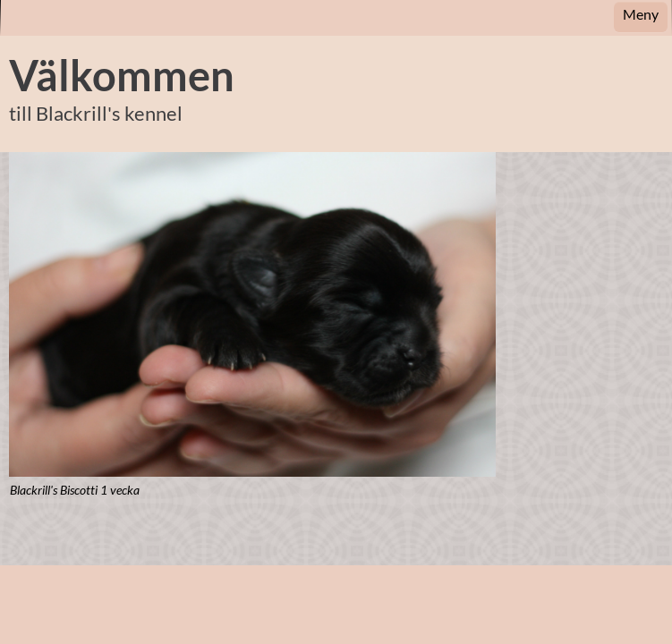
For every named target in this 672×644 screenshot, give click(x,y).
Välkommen (122, 75)
